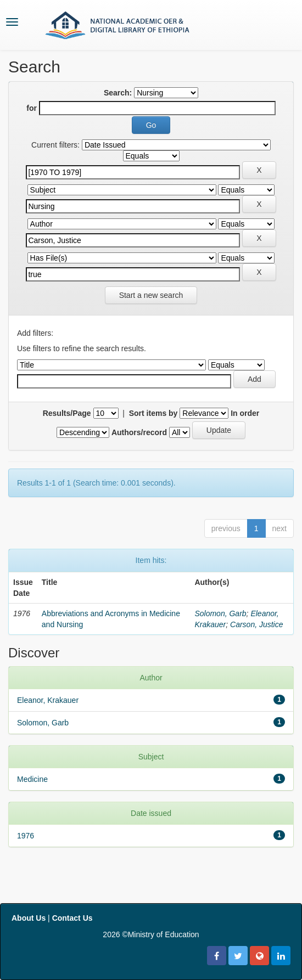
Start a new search (151, 295)
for (32, 108)
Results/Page (67, 413)
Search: (118, 93)
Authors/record (139, 432)
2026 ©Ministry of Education (151, 934)
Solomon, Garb (220, 613)
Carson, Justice (256, 624)
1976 (26, 836)
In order (245, 413)
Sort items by (153, 413)
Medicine (32, 779)
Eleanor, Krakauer (48, 700)
